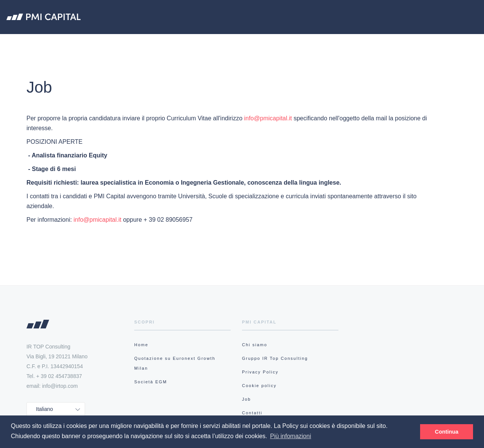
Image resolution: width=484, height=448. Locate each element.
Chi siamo (174, 43)
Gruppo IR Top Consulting (275, 358)
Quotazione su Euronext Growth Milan (259, 43)
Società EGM (349, 43)
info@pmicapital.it (268, 118)
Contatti (252, 413)
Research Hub (400, 43)
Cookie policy (259, 386)
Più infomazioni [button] (291, 436)
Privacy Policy (260, 372)
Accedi (458, 43)
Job (247, 399)
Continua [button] (447, 432)
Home (141, 345)
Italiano (44, 409)
